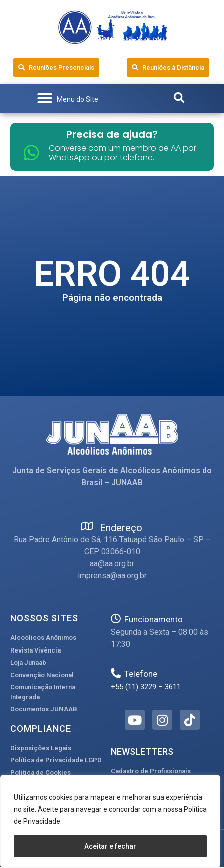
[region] (110, 821)
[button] (67, 98)
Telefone (141, 674)
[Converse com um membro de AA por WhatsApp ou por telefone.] (31, 153)
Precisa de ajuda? (112, 134)
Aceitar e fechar (110, 846)
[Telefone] (116, 673)
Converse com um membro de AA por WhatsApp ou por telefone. (123, 153)
